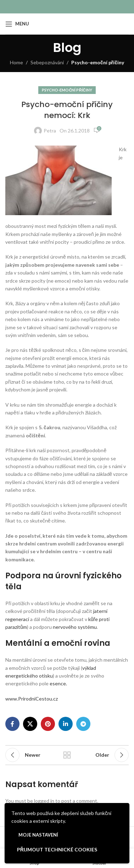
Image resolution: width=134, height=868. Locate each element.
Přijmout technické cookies (57, 849)
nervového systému (75, 627)
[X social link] (30, 724)
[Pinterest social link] (48, 724)
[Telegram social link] (83, 724)
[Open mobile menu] (17, 24)
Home (16, 62)
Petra (50, 131)
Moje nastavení (38, 835)
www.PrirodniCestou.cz (32, 699)
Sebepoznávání (47, 62)
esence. (58, 683)
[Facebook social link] (12, 724)
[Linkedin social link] (66, 724)
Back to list (67, 755)
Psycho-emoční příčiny (98, 62)
